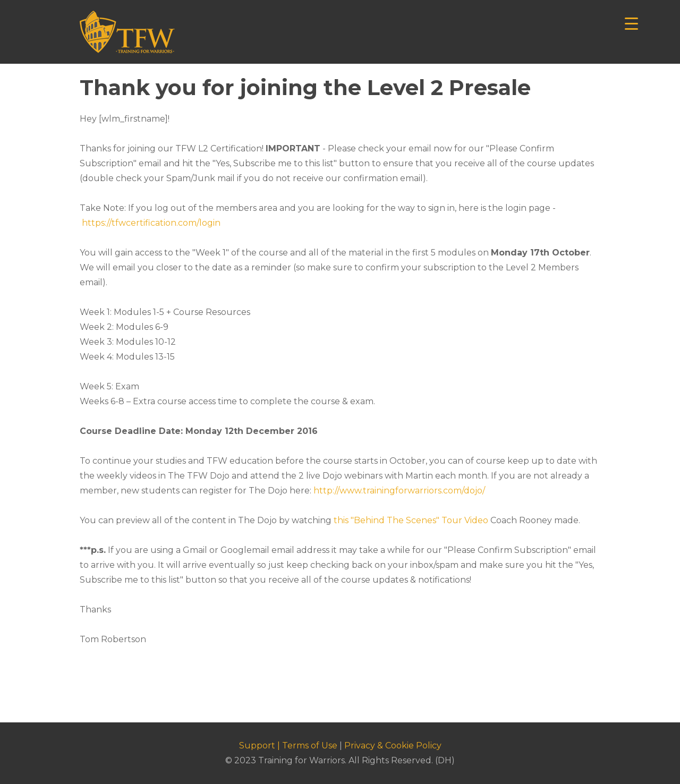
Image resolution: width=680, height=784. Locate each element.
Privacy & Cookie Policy (393, 745)
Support (257, 745)
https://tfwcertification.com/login (151, 223)
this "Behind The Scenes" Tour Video (411, 520)
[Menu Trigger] (631, 23)
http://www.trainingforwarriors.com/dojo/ (399, 491)
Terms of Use (310, 745)
